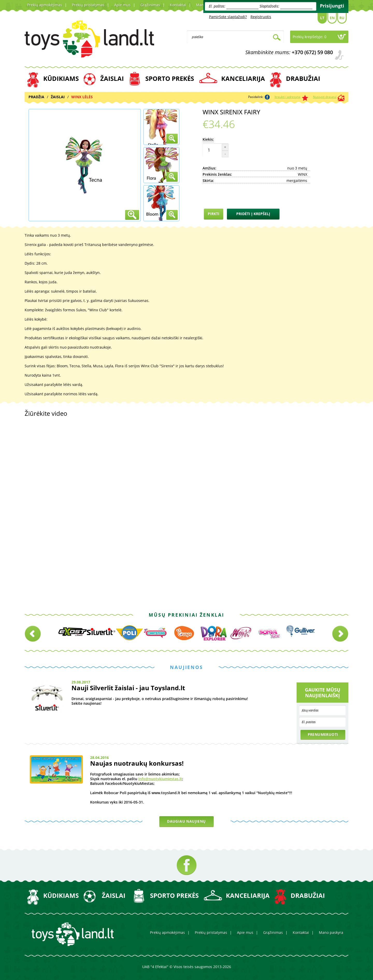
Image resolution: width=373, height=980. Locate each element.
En (332, 18)
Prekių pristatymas (88, 5)
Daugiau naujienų (186, 821)
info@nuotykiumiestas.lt (160, 779)
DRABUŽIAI (303, 78)
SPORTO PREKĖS (170, 78)
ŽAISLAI (112, 78)
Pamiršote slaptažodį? (228, 17)
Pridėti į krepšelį (253, 214)
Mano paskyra (331, 932)
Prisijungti (332, 6)
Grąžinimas (150, 5)
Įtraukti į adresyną (288, 97)
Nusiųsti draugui (325, 97)
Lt (322, 18)
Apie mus (122, 5)
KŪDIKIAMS (61, 78)
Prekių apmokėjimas (45, 5)
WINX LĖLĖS (82, 97)
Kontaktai (178, 5)
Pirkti (214, 214)
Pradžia (36, 97)
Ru (342, 18)
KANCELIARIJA (243, 78)
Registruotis (261, 17)
